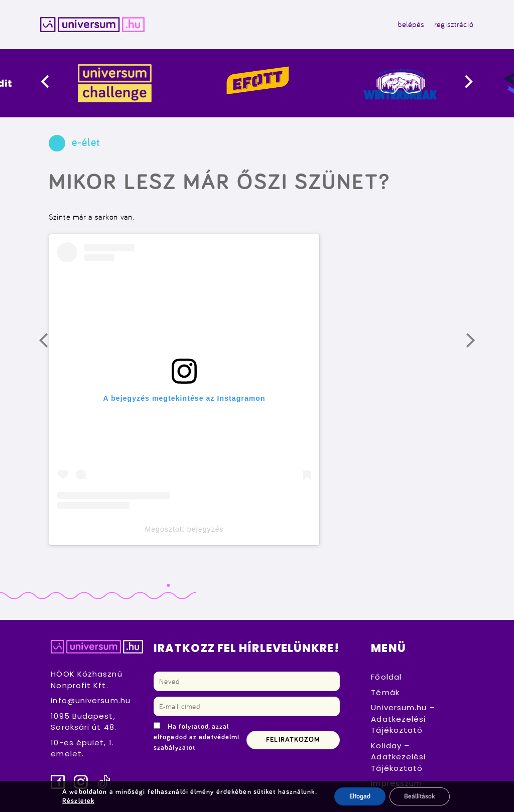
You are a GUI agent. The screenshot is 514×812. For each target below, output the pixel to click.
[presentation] (53, 84)
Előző (50, 344)
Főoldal (386, 677)
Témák (385, 692)
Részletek (78, 801)
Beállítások (420, 796)
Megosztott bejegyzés (184, 529)
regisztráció (454, 24)
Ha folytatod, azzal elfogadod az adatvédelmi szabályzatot (197, 738)
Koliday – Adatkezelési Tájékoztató (398, 757)
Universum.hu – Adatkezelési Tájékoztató (403, 719)
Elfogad (360, 796)
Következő (477, 344)
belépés (411, 24)
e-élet (86, 143)
